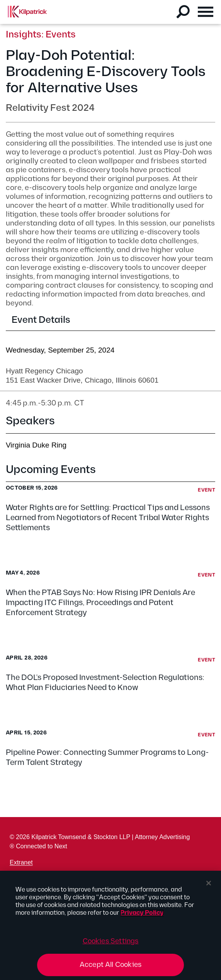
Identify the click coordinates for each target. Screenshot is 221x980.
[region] (110, 925)
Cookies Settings (111, 941)
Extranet (21, 862)
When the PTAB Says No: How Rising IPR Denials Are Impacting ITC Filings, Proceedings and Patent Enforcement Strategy (100, 603)
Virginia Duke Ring (36, 445)
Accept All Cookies (110, 965)
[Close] (209, 883)
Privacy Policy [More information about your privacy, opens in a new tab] (142, 913)
